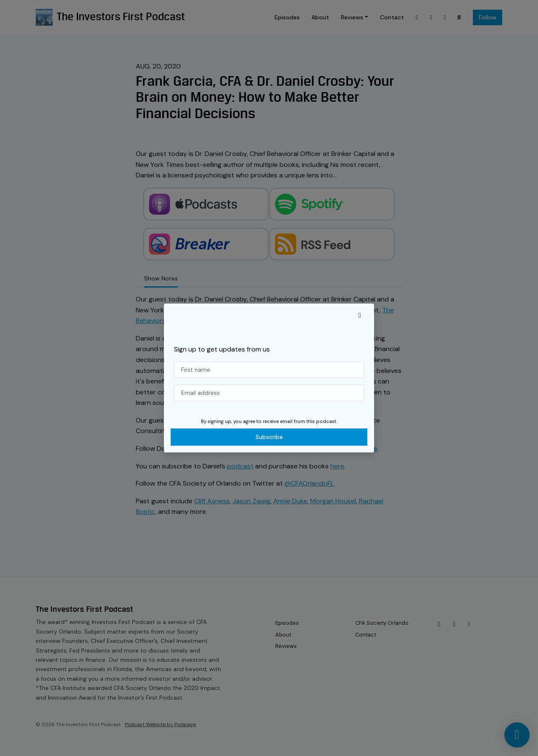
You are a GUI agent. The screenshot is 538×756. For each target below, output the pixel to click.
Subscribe (269, 437)
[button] (360, 315)
